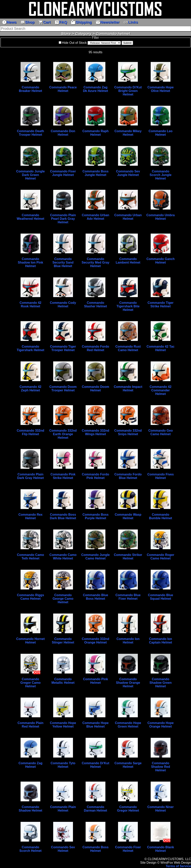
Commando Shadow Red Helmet (161, 767)
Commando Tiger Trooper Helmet (63, 348)
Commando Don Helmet (63, 133)
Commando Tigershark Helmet (30, 348)
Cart (44, 22)
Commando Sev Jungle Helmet (128, 173)
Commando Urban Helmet (128, 217)
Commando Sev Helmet (63, 849)
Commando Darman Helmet (95, 809)
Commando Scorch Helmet (30, 849)
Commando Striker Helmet (128, 557)
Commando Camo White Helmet (63, 557)
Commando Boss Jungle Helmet (95, 173)
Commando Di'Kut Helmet (96, 765)
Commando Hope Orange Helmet (161, 725)
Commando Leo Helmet (160, 133)
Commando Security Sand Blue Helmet (63, 262)
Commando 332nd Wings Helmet (96, 432)
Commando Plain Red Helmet (31, 725)
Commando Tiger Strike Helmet (160, 304)
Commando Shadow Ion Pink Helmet (30, 262)
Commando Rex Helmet (30, 516)
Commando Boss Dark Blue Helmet (63, 516)
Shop (27, 22)
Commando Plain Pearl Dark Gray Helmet (63, 219)
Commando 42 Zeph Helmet (30, 389)
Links (131, 22)
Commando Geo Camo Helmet (161, 432)
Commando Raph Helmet (95, 133)
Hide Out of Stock (74, 43)
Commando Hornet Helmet (30, 641)
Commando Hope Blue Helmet (95, 725)
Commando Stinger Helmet (63, 641)
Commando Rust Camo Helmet (128, 348)
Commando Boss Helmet (95, 849)
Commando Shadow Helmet (31, 809)
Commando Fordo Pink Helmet (95, 476)
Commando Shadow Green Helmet (161, 683)
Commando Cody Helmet (63, 304)
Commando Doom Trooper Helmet (63, 389)
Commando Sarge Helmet (128, 765)
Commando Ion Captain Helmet (161, 641)
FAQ (61, 22)
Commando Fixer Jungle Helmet (63, 173)
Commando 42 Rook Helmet (30, 304)
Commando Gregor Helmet (128, 809)
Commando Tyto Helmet (63, 765)
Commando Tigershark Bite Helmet (128, 306)
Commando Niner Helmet (160, 809)
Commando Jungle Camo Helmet (95, 557)
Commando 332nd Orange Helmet (96, 641)
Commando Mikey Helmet (128, 133)
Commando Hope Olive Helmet (161, 89)
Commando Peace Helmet (63, 89)
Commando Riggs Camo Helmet (31, 597)
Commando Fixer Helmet (128, 849)
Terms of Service (178, 866)
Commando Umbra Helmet (160, 217)
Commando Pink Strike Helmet (63, 476)
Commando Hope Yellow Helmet (63, 725)
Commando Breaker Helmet (30, 89)
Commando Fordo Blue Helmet (128, 476)
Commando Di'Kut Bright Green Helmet (128, 91)
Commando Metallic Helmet (63, 681)
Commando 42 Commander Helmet (161, 390)
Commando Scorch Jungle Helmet (161, 175)
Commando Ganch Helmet (161, 261)
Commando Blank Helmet (161, 849)
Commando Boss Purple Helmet (95, 516)
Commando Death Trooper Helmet (31, 133)
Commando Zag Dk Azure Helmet (96, 89)
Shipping (81, 22)
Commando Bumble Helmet (161, 516)
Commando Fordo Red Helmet (95, 348)
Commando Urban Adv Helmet (96, 217)
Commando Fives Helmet (160, 476)
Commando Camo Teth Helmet (31, 557)
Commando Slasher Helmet (95, 304)
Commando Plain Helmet (63, 809)
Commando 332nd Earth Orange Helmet (63, 434)
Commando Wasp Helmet (128, 516)
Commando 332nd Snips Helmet (128, 432)
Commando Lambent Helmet (128, 261)
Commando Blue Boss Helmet (95, 597)
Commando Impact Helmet (128, 389)
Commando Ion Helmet (128, 641)
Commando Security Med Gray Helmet (96, 262)
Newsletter (108, 22)
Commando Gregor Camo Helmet (30, 683)
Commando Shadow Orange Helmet (128, 683)
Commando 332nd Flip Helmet (31, 432)
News (9, 22)
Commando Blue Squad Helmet (160, 597)
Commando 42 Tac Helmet (160, 348)
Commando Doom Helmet (95, 389)
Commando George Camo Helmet (63, 599)
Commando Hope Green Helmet (128, 725)
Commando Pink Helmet (95, 681)
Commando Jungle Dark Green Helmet (30, 175)
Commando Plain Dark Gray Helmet (30, 476)
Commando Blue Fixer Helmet (128, 597)
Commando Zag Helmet (31, 765)
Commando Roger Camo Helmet (161, 557)
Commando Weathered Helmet (30, 217)
